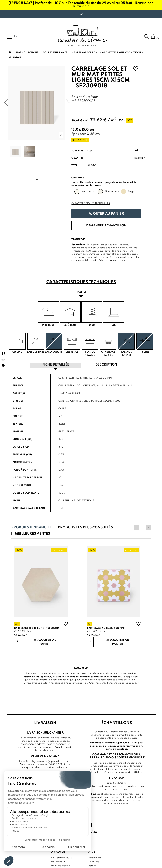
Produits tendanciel (31, 527)
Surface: (77, 151)
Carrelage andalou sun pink (106, 628)
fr (16, 36)
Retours (92, 866)
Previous (143, 527)
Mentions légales (60, 866)
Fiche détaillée (56, 365)
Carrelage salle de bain (29, 508)
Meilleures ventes (32, 533)
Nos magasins (59, 862)
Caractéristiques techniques (91, 203)
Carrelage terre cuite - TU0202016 (37, 628)
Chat (92, 683)
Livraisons (94, 862)
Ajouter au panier (106, 214)
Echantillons (95, 858)
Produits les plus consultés (85, 527)
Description (106, 365)
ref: (74, 101)
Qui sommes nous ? (62, 858)
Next (148, 527)
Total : (76, 165)
